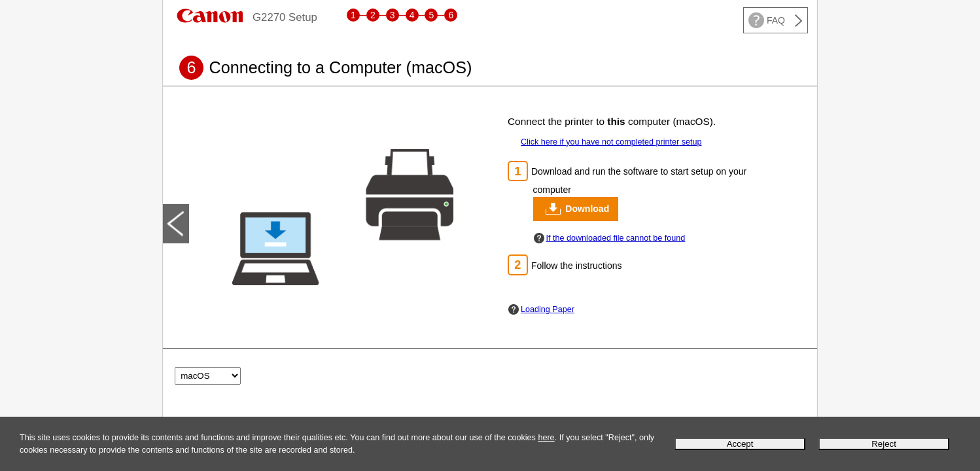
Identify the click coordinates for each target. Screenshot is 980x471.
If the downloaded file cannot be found (616, 238)
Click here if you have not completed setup (611, 142)
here (546, 438)
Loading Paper (548, 309)
